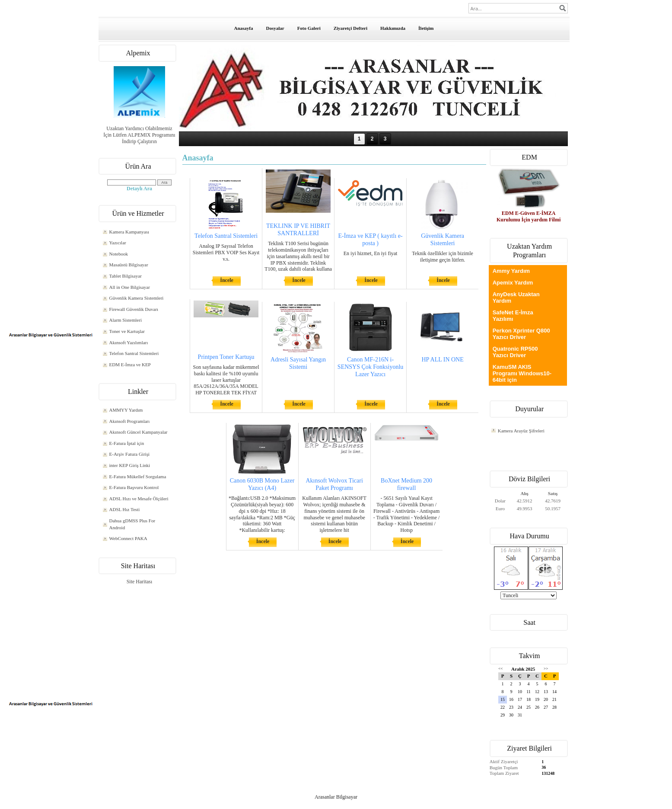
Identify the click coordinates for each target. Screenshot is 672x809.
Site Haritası (140, 582)
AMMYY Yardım (126, 410)
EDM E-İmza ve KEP (130, 365)
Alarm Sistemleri (126, 320)
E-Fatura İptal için (127, 443)
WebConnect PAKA (128, 538)
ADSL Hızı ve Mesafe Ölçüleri (139, 499)
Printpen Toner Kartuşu (226, 357)
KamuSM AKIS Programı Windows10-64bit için (522, 373)
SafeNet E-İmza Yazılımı (513, 316)
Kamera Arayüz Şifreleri (521, 431)
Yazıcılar (118, 243)
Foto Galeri (309, 28)
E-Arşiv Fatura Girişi (129, 454)
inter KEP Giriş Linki (130, 465)
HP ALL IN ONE (442, 360)
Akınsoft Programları (130, 421)
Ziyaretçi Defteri (350, 28)
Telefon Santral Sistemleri (134, 353)
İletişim (426, 28)
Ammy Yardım (511, 271)
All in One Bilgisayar (130, 287)
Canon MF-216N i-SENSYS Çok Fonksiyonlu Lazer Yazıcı (370, 367)
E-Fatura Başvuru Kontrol (134, 487)
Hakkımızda (393, 28)
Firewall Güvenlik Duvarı (134, 309)
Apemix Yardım (513, 283)
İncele (227, 280)
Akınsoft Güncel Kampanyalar (139, 432)
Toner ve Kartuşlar (127, 331)
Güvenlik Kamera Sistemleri (137, 298)
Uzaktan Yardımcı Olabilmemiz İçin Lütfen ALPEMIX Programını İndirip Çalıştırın (139, 135)
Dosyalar (275, 28)
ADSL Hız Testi (125, 509)
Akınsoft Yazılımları (129, 342)
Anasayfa (243, 28)
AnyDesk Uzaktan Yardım (516, 297)
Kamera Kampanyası (129, 232)
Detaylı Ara (139, 189)
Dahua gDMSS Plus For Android (132, 524)
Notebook (119, 254)
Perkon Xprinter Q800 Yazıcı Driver (521, 334)
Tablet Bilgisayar (126, 276)
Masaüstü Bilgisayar (129, 265)
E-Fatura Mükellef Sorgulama (138, 476)
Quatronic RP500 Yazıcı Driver (515, 352)
